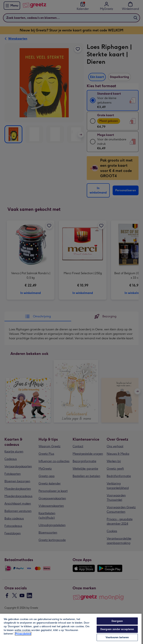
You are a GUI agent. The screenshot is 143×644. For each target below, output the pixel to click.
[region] (71, 629)
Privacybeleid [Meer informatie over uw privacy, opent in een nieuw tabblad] (23, 634)
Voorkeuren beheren (117, 637)
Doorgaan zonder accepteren (117, 629)
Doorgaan (117, 621)
